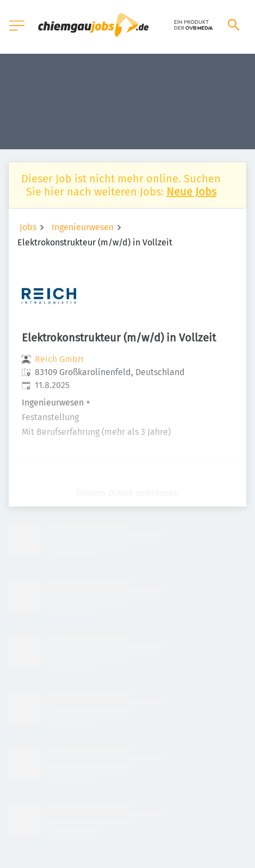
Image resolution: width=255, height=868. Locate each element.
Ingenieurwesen (83, 227)
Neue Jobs (191, 192)
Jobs (28, 227)
